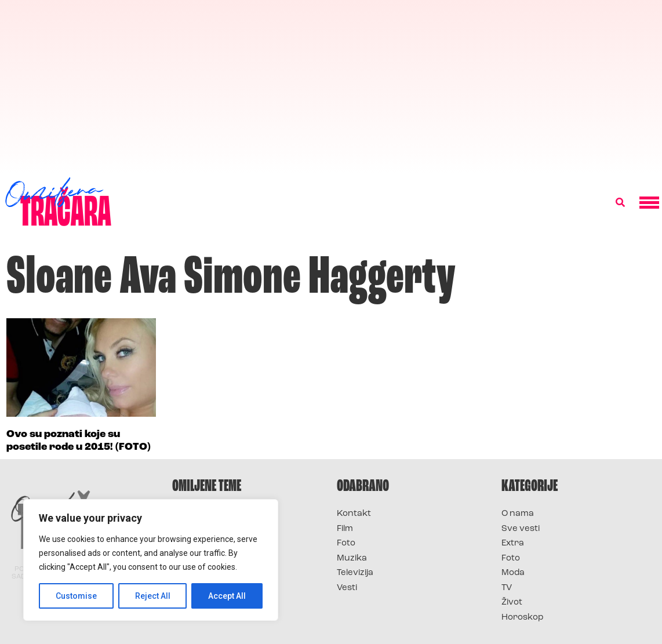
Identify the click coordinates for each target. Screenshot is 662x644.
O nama (518, 514)
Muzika (352, 559)
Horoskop (523, 618)
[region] (151, 560)
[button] (620, 203)
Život (512, 603)
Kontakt (354, 514)
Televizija (355, 573)
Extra (513, 543)
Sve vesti (521, 529)
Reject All (153, 596)
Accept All (227, 596)
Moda (513, 573)
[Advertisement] (331, 87)
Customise (76, 596)
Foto (346, 543)
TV (507, 588)
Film (345, 529)
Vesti (347, 588)
